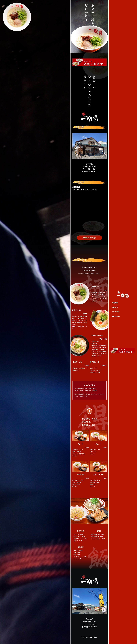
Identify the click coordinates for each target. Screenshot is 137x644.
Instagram (116, 316)
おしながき (116, 312)
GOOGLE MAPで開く (89, 238)
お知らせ (115, 307)
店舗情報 (115, 303)
